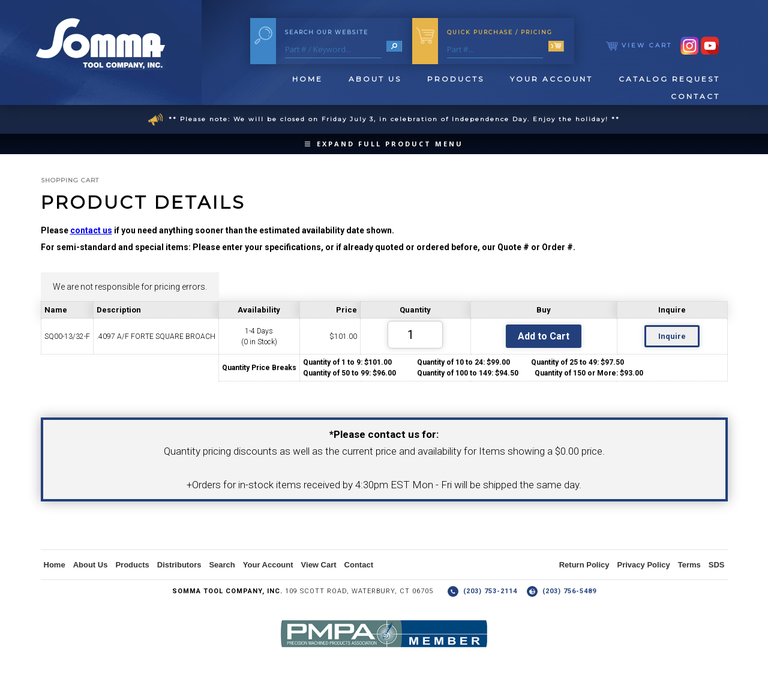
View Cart (639, 45)
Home (307, 79)
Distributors (179, 565)
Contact (695, 96)
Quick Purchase (500, 32)
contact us (91, 230)
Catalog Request (669, 79)
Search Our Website (327, 32)
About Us (375, 79)
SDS (717, 565)
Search (222, 565)
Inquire (672, 336)
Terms (689, 565)
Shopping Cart (70, 180)
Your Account (551, 79)
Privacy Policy (644, 565)
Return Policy (584, 565)
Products (456, 79)
